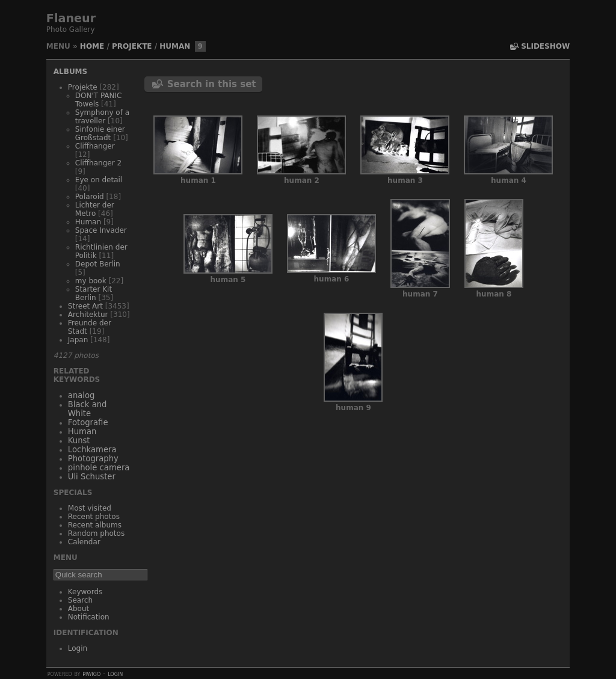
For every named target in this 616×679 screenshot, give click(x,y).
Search (80, 600)
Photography (93, 459)
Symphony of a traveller (102, 117)
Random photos (96, 533)
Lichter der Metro (95, 209)
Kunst (79, 441)
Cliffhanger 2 (98, 163)
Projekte (132, 46)
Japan (78, 340)
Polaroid (90, 197)
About (79, 609)
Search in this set (212, 84)
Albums (70, 72)
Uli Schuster (92, 477)
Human (175, 46)
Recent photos (94, 517)
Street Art (85, 306)
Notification (89, 617)
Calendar (84, 542)
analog (82, 395)
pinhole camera (99, 468)
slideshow (545, 46)
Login (78, 648)
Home (92, 46)
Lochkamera (92, 450)
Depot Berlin (98, 264)
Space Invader (101, 230)
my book (91, 281)
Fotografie (88, 422)
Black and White (88, 409)
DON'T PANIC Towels (99, 100)
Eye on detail (99, 180)
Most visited (90, 508)
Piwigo (91, 674)
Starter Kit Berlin (94, 293)
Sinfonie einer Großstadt (100, 134)
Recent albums (95, 525)
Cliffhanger (95, 146)
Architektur (88, 315)
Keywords (85, 592)
